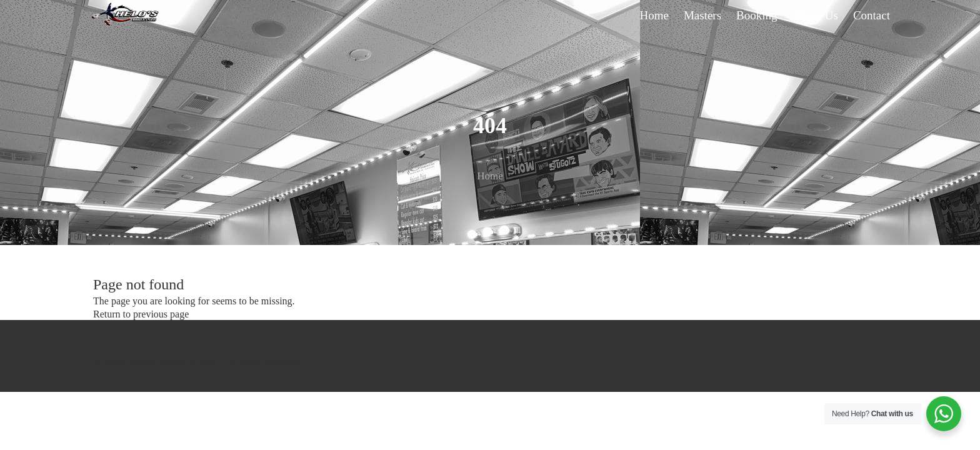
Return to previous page (141, 314)
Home (490, 176)
